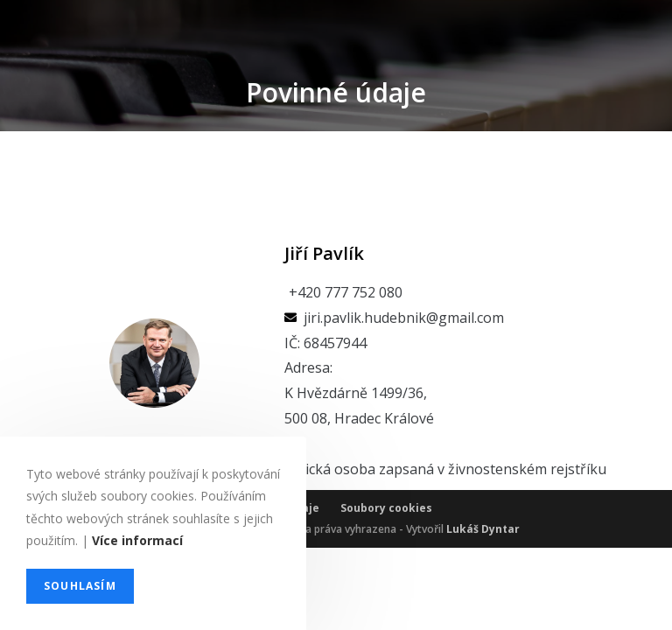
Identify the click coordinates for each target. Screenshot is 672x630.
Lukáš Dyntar (483, 611)
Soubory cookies (386, 590)
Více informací (137, 540)
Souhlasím (80, 586)
